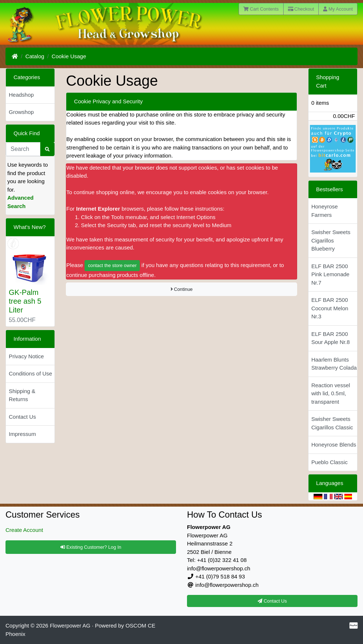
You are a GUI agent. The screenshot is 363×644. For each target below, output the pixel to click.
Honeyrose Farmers (325, 211)
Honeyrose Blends (334, 445)
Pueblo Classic (330, 462)
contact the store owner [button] (112, 265)
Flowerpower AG (70, 626)
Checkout (301, 9)
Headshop (21, 95)
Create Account (24, 530)
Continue (182, 289)
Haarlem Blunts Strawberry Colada (334, 364)
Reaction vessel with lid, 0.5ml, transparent (331, 393)
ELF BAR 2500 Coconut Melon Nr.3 (330, 308)
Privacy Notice (26, 356)
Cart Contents (261, 9)
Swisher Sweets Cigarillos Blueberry (331, 240)
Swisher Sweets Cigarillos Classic (332, 423)
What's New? (30, 227)
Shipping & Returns (22, 395)
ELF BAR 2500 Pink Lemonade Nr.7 (330, 274)
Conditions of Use (30, 373)
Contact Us (22, 417)
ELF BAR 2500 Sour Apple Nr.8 (331, 338)
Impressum (22, 434)
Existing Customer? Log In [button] (91, 547)
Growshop (21, 112)
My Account (338, 9)
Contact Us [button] (272, 601)
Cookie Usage (69, 56)
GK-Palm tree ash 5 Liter (25, 301)
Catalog (35, 56)
